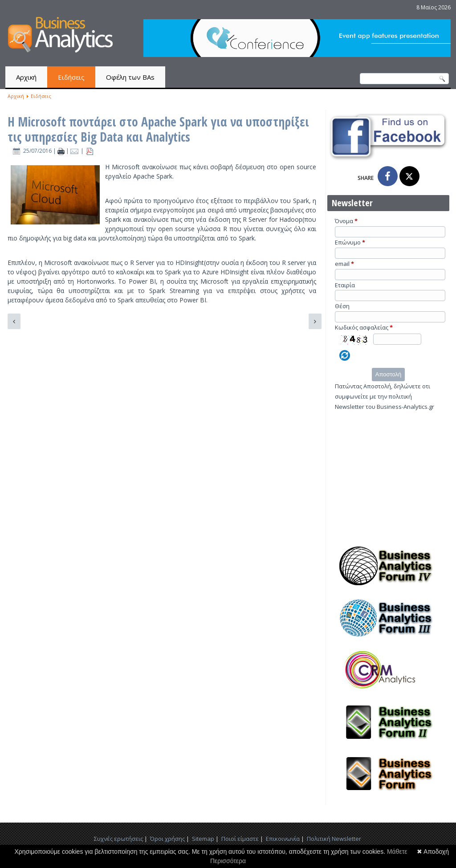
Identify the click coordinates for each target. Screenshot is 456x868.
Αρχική (26, 77)
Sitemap (203, 839)
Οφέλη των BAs (130, 77)
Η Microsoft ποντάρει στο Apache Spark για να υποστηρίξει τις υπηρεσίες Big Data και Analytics (158, 129)
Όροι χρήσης (167, 839)
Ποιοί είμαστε (240, 839)
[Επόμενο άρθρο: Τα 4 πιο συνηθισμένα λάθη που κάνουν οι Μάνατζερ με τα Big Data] (315, 321)
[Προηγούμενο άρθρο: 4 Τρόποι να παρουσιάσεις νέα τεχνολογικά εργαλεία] (14, 321)
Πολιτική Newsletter (334, 839)
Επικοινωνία (283, 839)
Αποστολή (388, 374)
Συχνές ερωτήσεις (118, 839)
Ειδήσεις (71, 77)
